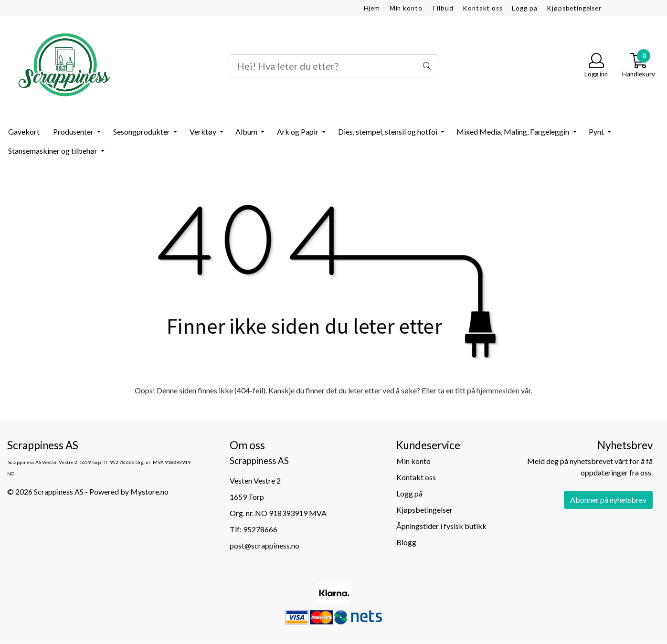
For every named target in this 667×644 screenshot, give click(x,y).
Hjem (372, 8)
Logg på (524, 8)
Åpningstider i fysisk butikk (441, 526)
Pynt (597, 132)
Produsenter (74, 132)
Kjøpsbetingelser (574, 8)
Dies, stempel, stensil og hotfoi (388, 132)
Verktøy (204, 132)
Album (247, 132)
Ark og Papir (298, 132)
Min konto (406, 8)
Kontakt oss (482, 8)
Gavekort (24, 132)
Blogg (406, 542)
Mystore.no (149, 491)
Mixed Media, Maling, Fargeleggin (513, 132)
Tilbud (442, 8)
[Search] (333, 66)
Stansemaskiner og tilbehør (53, 151)
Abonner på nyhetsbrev (608, 500)
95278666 (260, 529)
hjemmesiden (498, 390)
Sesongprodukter (142, 132)
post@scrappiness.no (265, 545)
